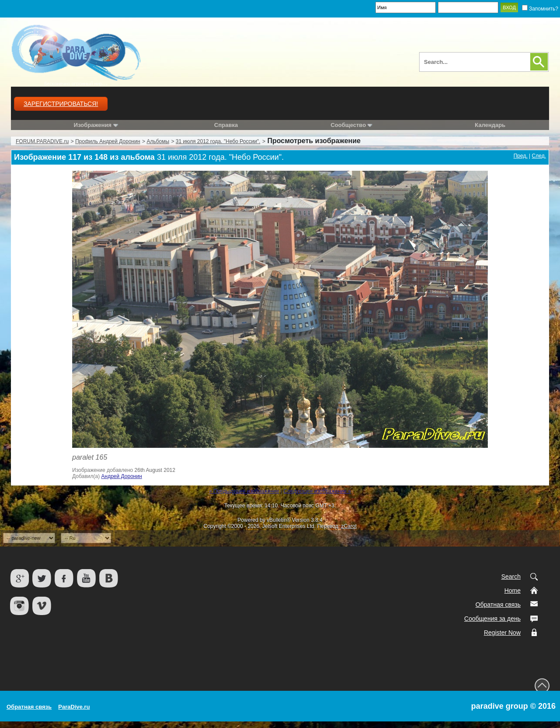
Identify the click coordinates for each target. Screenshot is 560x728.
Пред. (521, 156)
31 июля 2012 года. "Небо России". (218, 141)
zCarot (349, 526)
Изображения (93, 125)
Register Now (502, 633)
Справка (226, 125)
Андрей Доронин (121, 476)
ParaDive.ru (74, 707)
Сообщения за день (492, 619)
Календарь (490, 125)
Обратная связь (498, 605)
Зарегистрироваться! (61, 104)
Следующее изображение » (317, 491)
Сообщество (352, 125)
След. (539, 156)
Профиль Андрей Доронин (108, 141)
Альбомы (158, 141)
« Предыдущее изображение (244, 491)
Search (511, 577)
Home (513, 591)
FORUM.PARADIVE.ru (42, 141)
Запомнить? (540, 9)
